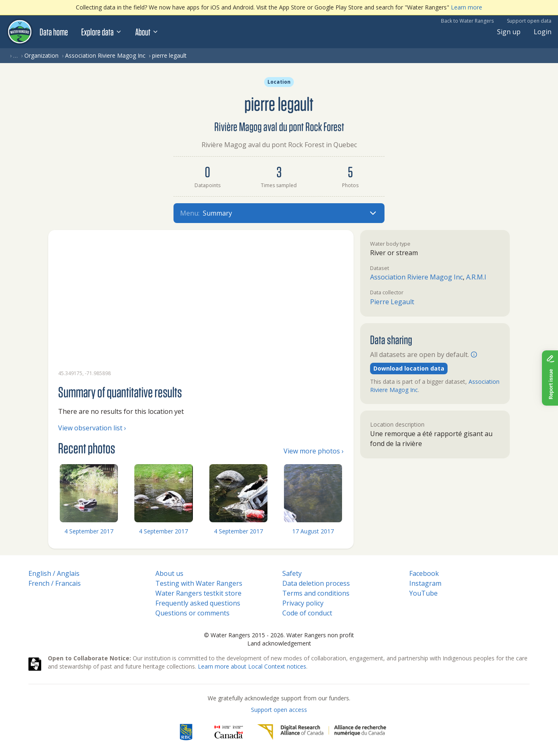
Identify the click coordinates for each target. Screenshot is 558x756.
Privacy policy (303, 603)
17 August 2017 (313, 531)
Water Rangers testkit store (198, 593)
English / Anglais (54, 573)
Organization (41, 55)
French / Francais (55, 583)
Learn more (467, 7)
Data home (54, 32)
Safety (292, 573)
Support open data (529, 21)
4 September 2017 (89, 531)
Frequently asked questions (198, 603)
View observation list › (92, 428)
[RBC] (186, 732)
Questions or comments (192, 613)
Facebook (424, 573)
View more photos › (314, 451)
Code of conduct (307, 613)
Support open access (279, 710)
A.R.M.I (476, 277)
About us (169, 573)
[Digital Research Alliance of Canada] (322, 732)
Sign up (509, 32)
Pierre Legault (392, 302)
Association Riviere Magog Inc (105, 55)
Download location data (409, 368)
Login (543, 32)
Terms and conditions (316, 593)
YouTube (423, 593)
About (147, 32)
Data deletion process (316, 583)
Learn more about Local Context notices (252, 666)
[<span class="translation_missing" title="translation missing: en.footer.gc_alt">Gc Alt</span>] (229, 732)
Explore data (102, 32)
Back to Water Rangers (467, 21)
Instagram (425, 583)
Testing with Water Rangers (199, 583)
